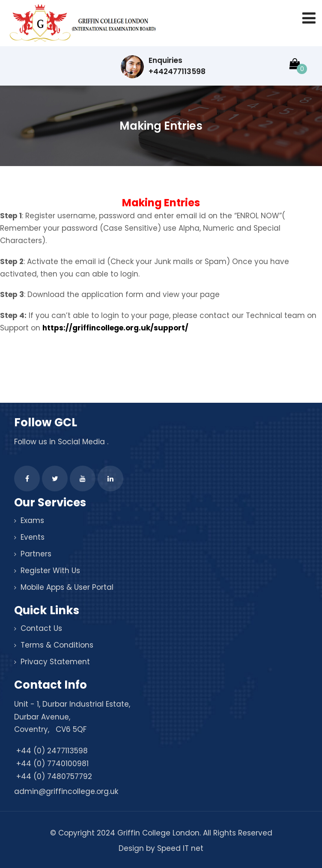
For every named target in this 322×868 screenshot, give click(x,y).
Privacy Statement (55, 662)
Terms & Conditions (57, 645)
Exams (32, 520)
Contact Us (41, 628)
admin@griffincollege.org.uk (66, 791)
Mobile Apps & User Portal (67, 587)
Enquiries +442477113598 (163, 67)
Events (33, 537)
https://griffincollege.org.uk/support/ (115, 328)
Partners (36, 554)
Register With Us (50, 571)
